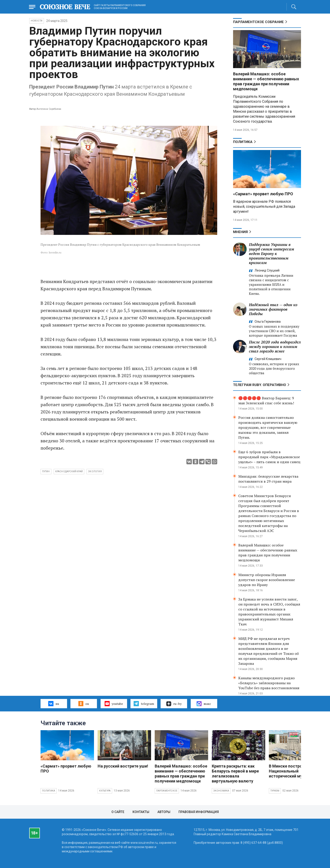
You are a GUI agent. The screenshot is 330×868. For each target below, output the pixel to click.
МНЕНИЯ (240, 232)
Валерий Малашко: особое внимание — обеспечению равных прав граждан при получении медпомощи (266, 81)
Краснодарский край (69, 471)
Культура (105, 791)
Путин (46, 471)
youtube (114, 703)
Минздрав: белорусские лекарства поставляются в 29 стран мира (268, 479)
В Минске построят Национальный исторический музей (289, 771)
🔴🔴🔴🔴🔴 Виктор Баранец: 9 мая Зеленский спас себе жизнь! (266, 401)
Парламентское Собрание (258, 22)
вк (54, 703)
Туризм (275, 791)
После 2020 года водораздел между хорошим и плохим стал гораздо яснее (275, 347)
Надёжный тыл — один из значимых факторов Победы (273, 309)
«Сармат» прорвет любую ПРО (263, 194)
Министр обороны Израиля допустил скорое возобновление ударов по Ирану (267, 580)
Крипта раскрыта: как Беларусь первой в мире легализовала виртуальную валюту (235, 774)
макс (204, 704)
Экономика (221, 791)
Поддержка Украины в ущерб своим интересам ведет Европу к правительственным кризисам (271, 254)
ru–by (174, 704)
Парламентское (167, 791)
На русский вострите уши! (123, 766)
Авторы (164, 812)
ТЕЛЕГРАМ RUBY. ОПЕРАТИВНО (260, 385)
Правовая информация (199, 812)
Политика (243, 142)
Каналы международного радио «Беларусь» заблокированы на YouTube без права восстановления (269, 683)
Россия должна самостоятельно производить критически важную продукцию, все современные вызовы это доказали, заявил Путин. (268, 427)
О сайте (118, 812)
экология (95, 471)
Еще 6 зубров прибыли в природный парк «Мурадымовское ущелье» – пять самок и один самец (269, 457)
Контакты (141, 812)
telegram (144, 703)
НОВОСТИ (37, 21)
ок (84, 703)
